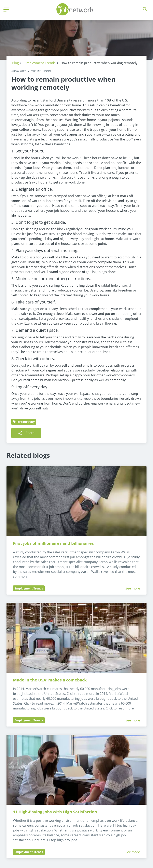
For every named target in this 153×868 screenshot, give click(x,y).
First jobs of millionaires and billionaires (53, 543)
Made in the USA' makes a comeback (50, 680)
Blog (16, 63)
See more (133, 588)
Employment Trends (40, 63)
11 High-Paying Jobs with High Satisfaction (55, 812)
